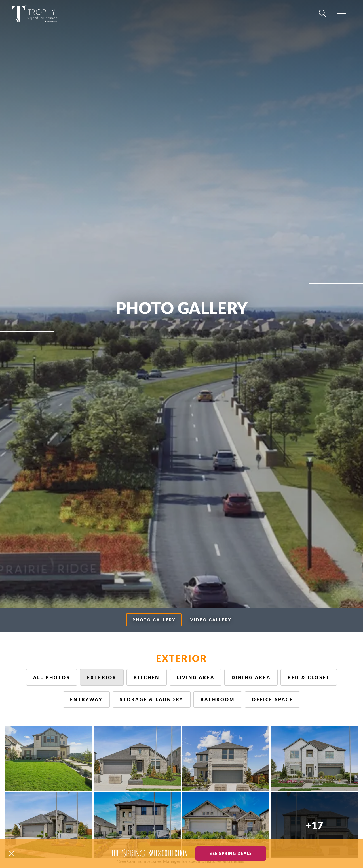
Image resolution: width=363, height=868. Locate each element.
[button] (11, 854)
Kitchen (146, 677)
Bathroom (218, 699)
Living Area (196, 677)
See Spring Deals (231, 853)
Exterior (102, 677)
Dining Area (251, 677)
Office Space (272, 699)
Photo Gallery (154, 620)
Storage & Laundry (152, 699)
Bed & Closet (309, 677)
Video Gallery (211, 620)
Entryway (86, 699)
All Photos (52, 677)
